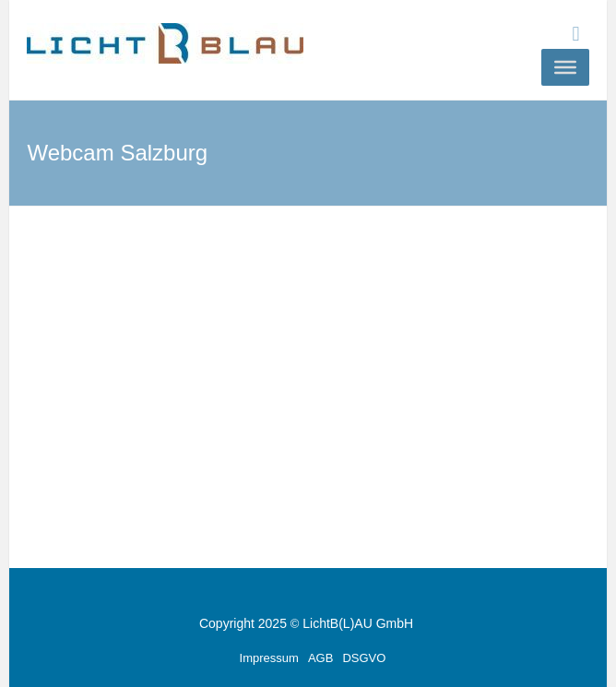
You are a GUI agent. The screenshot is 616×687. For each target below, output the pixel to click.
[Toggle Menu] (565, 67)
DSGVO (364, 658)
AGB (320, 658)
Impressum (269, 658)
